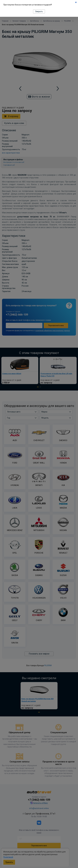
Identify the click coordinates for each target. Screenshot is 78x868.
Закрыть (39, 11)
